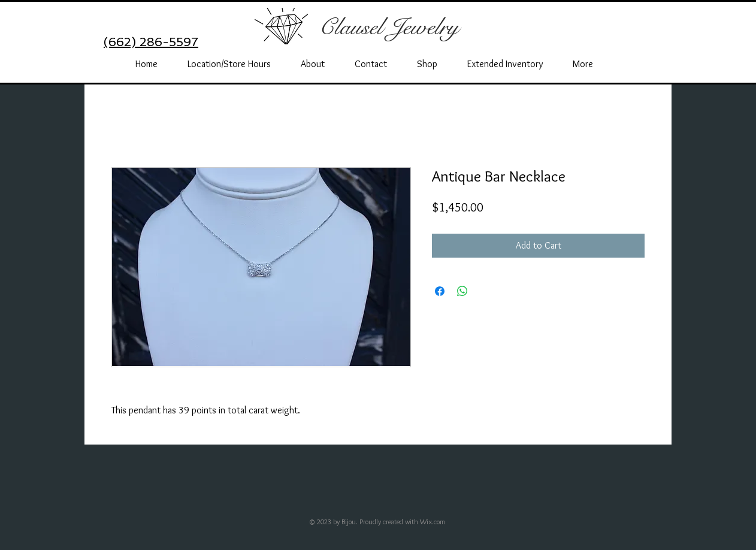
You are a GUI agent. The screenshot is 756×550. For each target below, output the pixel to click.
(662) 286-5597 (151, 42)
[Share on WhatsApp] (462, 291)
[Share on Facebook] (440, 291)
